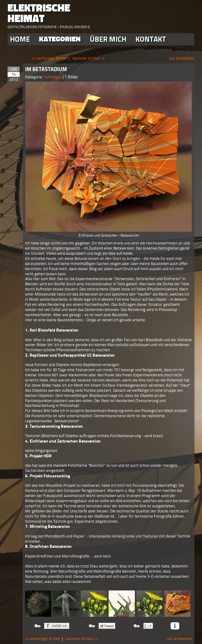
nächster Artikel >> (88, 58)
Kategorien (60, 39)
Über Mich (108, 39)
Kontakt (151, 39)
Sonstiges (53, 77)
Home (20, 39)
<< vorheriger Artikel (49, 58)
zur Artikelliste (182, 58)
